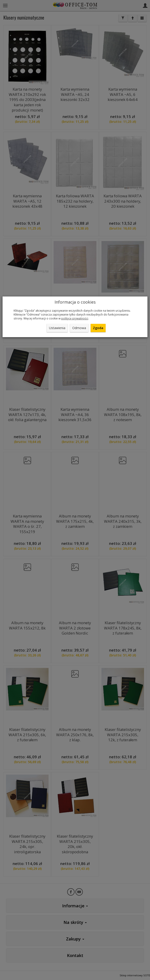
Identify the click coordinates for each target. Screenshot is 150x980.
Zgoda (98, 328)
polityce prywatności (75, 318)
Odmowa (79, 328)
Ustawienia (57, 328)
